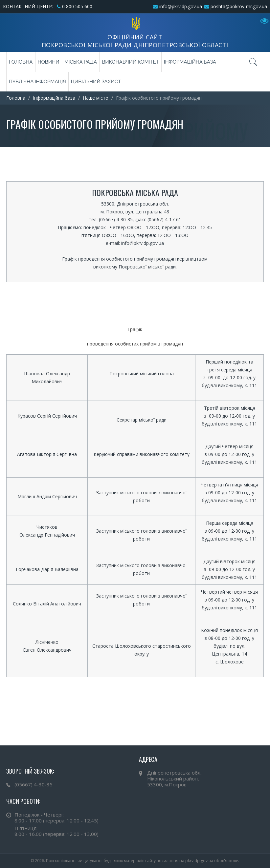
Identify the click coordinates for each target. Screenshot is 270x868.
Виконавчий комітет (130, 62)
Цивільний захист (96, 82)
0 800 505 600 (77, 6)
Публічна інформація (37, 82)
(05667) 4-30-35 (34, 784)
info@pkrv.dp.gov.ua (181, 6)
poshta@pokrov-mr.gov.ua (239, 6)
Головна (21, 62)
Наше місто (96, 98)
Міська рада (81, 62)
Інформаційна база (190, 62)
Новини (49, 62)
